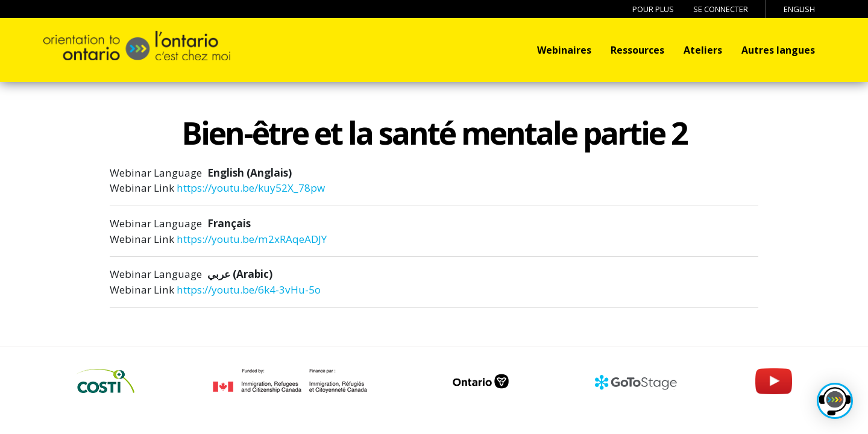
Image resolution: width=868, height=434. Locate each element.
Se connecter (721, 9)
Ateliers (703, 50)
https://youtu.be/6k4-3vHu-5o (249, 290)
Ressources (637, 50)
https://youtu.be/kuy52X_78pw (251, 188)
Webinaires (564, 50)
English (799, 9)
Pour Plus (653, 9)
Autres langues (778, 50)
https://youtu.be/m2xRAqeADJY (252, 239)
